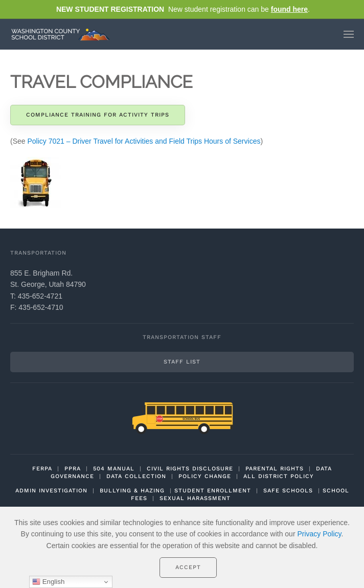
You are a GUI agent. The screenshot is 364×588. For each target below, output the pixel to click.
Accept (188, 567)
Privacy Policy (319, 534)
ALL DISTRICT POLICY (279, 476)
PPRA (73, 469)
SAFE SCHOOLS (288, 491)
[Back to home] (63, 34)
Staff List (182, 362)
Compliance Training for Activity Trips (98, 115)
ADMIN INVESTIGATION (51, 491)
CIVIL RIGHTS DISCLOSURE (190, 469)
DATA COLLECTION (136, 476)
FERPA (42, 469)
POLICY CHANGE (205, 476)
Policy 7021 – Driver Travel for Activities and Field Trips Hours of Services (144, 141)
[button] (349, 34)
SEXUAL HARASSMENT (195, 498)
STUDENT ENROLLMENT (213, 491)
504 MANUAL (114, 469)
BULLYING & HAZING (132, 491)
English (48, 582)
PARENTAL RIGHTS (275, 469)
